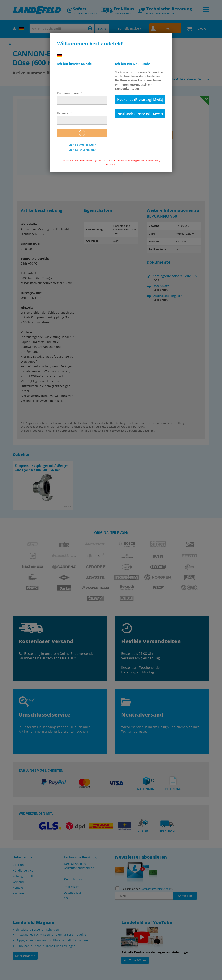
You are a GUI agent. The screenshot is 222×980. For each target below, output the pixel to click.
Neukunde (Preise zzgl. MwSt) (140, 100)
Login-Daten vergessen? (82, 150)
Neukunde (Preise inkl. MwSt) (140, 114)
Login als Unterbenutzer (82, 145)
